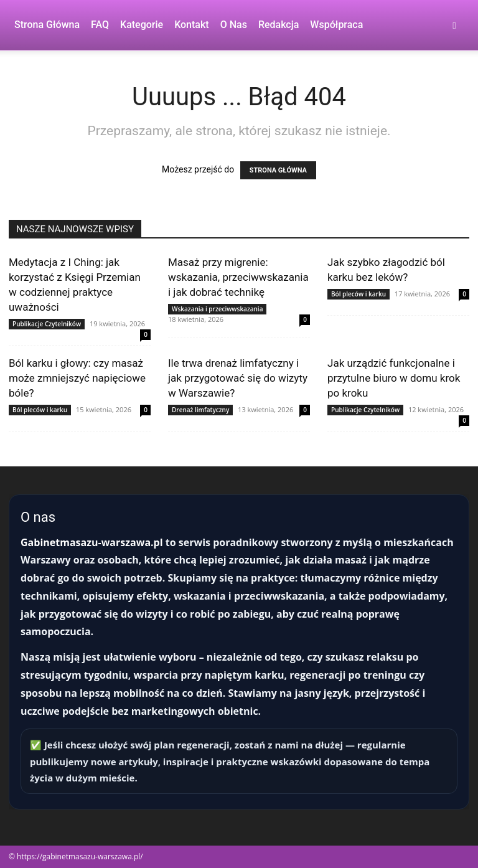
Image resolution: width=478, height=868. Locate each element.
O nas (234, 25)
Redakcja (279, 25)
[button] (454, 25)
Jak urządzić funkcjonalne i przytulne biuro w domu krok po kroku (394, 378)
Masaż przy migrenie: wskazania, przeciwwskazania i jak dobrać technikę (238, 277)
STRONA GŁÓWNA (278, 170)
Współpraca (336, 25)
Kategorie (142, 25)
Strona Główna (47, 25)
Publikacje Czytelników (47, 324)
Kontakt (192, 25)
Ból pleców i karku (358, 294)
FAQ (100, 25)
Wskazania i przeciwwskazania (217, 309)
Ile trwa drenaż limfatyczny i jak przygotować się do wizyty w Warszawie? (238, 378)
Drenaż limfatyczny (200, 410)
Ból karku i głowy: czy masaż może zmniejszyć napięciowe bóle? (77, 378)
